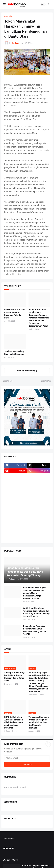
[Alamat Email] (27, 758)
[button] (4, 4)
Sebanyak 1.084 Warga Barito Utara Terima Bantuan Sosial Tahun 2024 (15, 677)
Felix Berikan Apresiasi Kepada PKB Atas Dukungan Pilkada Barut (15, 314)
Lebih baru (8, 381)
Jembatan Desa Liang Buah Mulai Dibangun (14, 353)
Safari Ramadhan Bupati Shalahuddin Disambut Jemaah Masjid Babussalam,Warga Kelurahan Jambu (34, 593)
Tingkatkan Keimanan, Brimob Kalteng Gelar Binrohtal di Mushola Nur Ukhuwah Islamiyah (39, 722)
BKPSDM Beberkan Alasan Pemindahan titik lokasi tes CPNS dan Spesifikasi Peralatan (14, 722)
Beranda (8, 16)
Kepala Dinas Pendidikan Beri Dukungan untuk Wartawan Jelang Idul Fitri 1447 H (35, 630)
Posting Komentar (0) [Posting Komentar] (27, 371)
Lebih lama (46, 381)
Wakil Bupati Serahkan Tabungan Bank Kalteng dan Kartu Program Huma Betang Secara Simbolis (36, 612)
